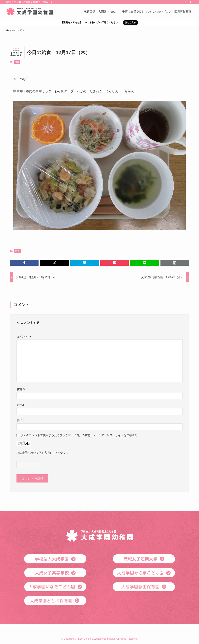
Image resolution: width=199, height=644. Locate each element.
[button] (24, 263)
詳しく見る (130, 22)
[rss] (185, 2)
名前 (21, 389)
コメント (24, 337)
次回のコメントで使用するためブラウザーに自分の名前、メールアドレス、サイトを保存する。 (80, 435)
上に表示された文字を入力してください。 (43, 453)
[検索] (190, 2)
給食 (17, 62)
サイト (21, 420)
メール (22, 405)
